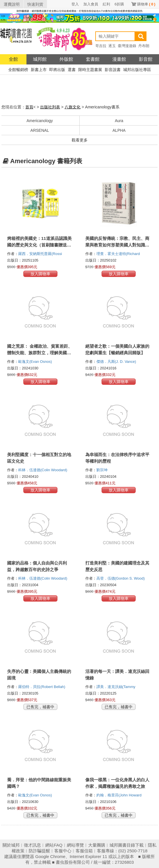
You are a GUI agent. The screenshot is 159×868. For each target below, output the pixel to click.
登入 (75, 4)
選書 (72, 70)
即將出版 (57, 70)
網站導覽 (75, 845)
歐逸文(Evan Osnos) (35, 362)
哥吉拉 (101, 46)
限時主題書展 (90, 70)
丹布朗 (144, 46)
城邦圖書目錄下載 (127, 845)
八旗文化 (73, 107)
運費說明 (12, 4)
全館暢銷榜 (18, 70)
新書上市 (39, 70)
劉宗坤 (103, 470)
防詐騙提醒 (39, 851)
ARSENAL (40, 130)
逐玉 (112, 46)
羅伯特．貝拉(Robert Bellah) (42, 687)
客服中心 (63, 851)
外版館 (66, 59)
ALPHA (119, 130)
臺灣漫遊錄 (127, 46)
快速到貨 (35, 4)
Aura (119, 121)
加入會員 (91, 4)
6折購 (119, 4)
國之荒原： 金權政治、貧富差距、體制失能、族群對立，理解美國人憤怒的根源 (40, 353)
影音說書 (113, 70)
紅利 (106, 4)
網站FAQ (54, 845)
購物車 (146, 4)
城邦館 (40, 59)
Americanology (40, 121)
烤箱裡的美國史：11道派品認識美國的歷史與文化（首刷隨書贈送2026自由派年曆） (39, 245)
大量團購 (97, 845)
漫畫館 (119, 59)
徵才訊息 (32, 845)
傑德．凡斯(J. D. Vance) (116, 362)
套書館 (93, 59)
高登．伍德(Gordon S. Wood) (121, 578)
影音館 (146, 59)
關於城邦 (11, 845)
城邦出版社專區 (137, 70)
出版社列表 (50, 107)
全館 (13, 59)
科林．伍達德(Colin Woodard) (43, 470)
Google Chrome (50, 856)
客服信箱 (84, 851)
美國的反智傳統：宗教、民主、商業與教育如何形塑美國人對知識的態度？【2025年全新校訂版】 (117, 245)
